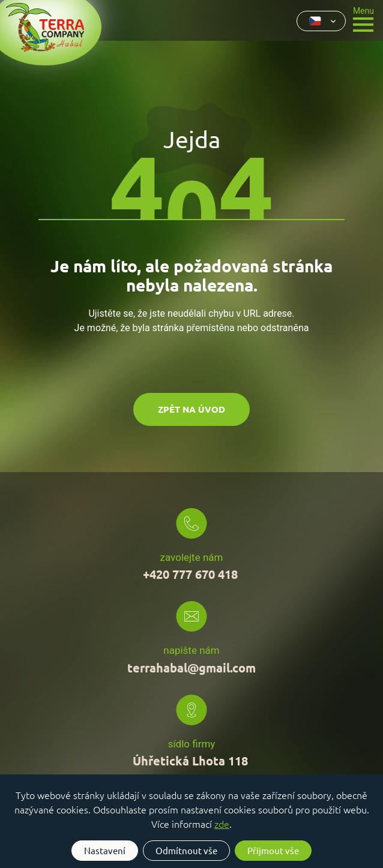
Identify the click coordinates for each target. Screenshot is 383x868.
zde (222, 824)
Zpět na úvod (191, 409)
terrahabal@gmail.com (191, 668)
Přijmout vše (273, 850)
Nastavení (105, 850)
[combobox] (321, 21)
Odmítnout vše (186, 850)
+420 (192, 574)
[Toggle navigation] (363, 18)
